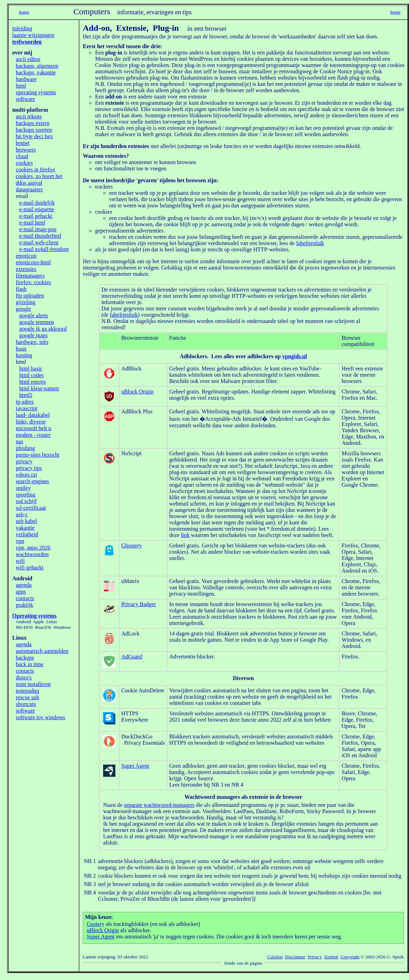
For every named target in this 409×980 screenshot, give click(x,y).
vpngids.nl (295, 356)
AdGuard (132, 657)
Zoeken (331, 957)
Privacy (315, 957)
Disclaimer (295, 957)
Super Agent (135, 766)
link (185, 535)
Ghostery (132, 546)
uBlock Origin (137, 392)
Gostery (96, 924)
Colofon (275, 957)
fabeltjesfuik (310, 243)
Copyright (350, 957)
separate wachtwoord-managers (159, 805)
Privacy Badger (139, 604)
